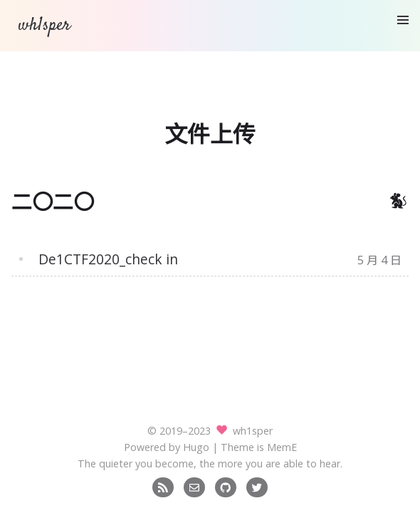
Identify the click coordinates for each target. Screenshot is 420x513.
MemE (282, 447)
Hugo (196, 447)
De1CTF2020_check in (108, 259)
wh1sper (44, 25)
